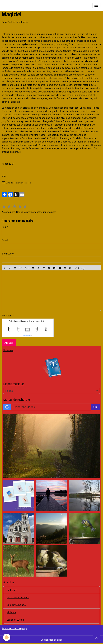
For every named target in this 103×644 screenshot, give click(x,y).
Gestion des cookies (51, 640)
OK (95, 407)
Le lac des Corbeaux (18, 597)
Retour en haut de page (14, 628)
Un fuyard (12, 590)
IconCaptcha (27, 335)
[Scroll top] (97, 638)
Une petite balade (16, 605)
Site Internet (8, 254)
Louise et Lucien (15, 620)
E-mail (5, 240)
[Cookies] (7, 637)
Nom (4, 227)
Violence (11, 612)
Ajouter (9, 343)
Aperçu (80, 268)
